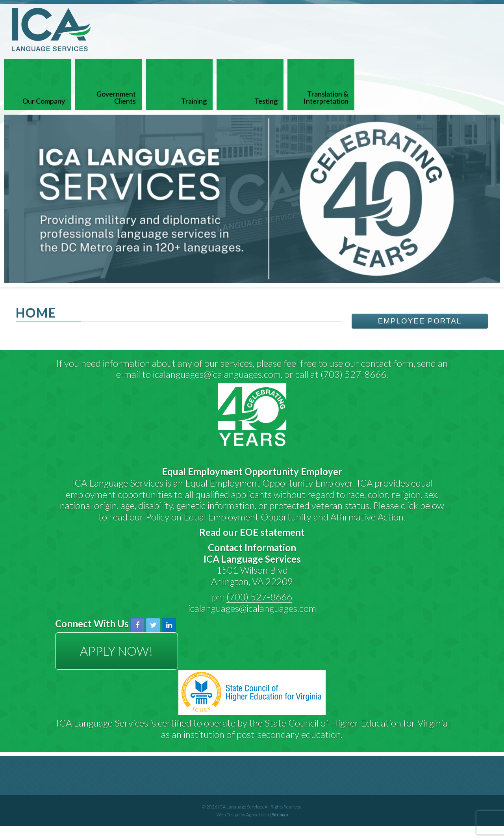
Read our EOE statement (252, 532)
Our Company (44, 101)
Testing (266, 101)
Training (194, 101)
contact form (387, 363)
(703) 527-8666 (353, 374)
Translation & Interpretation (326, 97)
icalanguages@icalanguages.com (217, 374)
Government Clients (116, 97)
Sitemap (280, 815)
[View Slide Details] (252, 199)
